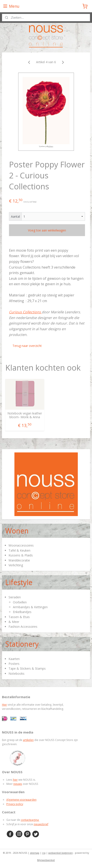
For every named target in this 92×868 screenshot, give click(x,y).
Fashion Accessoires (23, 627)
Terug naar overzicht (27, 346)
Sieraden (15, 597)
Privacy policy (15, 804)
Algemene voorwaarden (21, 800)
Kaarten (14, 659)
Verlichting (16, 565)
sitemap (35, 853)
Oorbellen (20, 602)
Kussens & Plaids (21, 555)
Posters (14, 664)
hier (15, 780)
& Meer (14, 622)
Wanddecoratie (19, 560)
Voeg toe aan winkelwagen (47, 230)
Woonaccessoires (21, 545)
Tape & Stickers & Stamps (27, 668)
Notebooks (16, 673)
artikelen (28, 740)
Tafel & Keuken (19, 550)
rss (44, 853)
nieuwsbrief (41, 824)
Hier (4, 705)
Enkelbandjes (22, 612)
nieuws (18, 784)
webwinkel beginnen (61, 853)
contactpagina (30, 820)
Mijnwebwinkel (46, 860)
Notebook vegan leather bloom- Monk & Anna (25, 415)
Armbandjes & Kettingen (30, 607)
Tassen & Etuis (19, 617)
